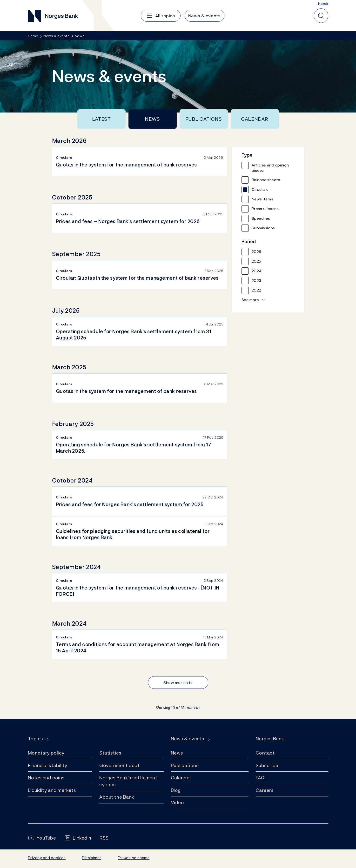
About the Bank (117, 797)
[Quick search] (321, 16)
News (152, 119)
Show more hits (178, 682)
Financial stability (48, 765)
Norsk (323, 3)
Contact (265, 753)
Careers (265, 790)
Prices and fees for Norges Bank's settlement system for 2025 (130, 504)
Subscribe (267, 765)
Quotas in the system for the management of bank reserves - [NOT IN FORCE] (138, 591)
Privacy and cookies (47, 858)
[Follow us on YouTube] (42, 838)
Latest (101, 119)
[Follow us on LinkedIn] (78, 838)
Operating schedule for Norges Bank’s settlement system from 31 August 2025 (134, 335)
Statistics (110, 753)
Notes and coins (46, 778)
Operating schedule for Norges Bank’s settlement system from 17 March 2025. (134, 448)
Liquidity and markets (52, 790)
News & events (188, 739)
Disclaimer (92, 858)
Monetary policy (46, 753)
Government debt (119, 765)
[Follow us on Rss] (104, 838)
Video (178, 802)
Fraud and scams (134, 858)
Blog (176, 790)
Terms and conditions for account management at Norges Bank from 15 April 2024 (138, 648)
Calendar (255, 119)
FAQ (260, 778)
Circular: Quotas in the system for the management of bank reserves (137, 278)
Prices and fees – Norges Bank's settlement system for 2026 (128, 221)
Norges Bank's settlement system (128, 781)
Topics (36, 739)
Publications (204, 119)
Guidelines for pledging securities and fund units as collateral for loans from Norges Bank (133, 534)
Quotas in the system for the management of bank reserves (127, 165)
